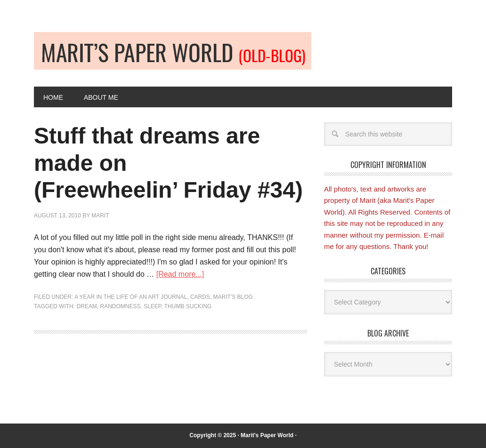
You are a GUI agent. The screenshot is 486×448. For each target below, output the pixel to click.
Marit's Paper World (267, 435)
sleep (152, 306)
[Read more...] (180, 274)
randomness (120, 306)
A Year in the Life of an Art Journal (131, 297)
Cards (200, 297)
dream (86, 306)
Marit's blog (233, 297)
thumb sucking (188, 306)
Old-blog (173, 51)
